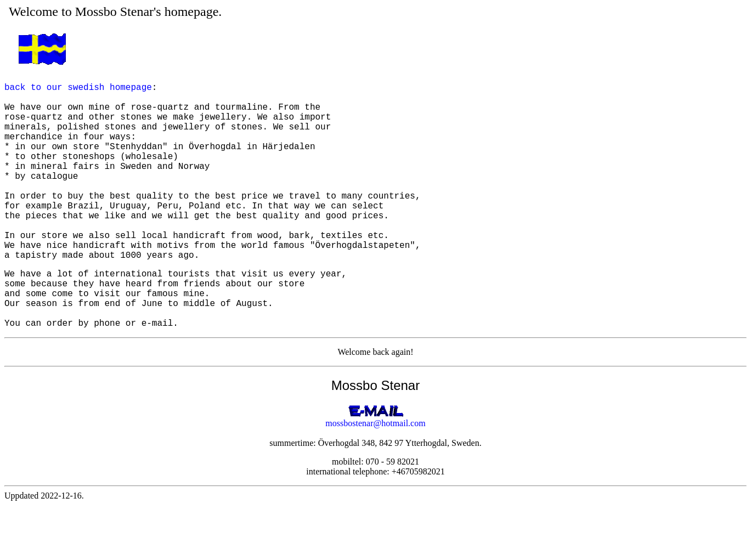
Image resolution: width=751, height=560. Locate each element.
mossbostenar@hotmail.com (375, 478)
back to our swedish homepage (78, 91)
